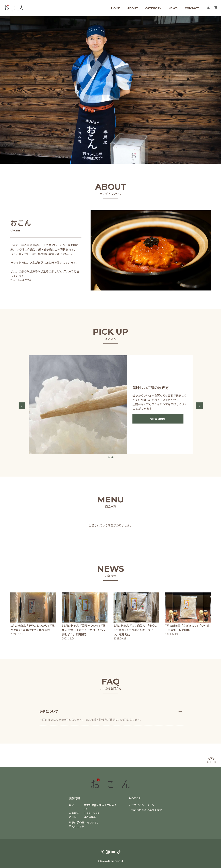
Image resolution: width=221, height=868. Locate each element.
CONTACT (192, 8)
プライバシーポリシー (144, 805)
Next (199, 406)
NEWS (173, 8)
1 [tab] (109, 457)
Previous (22, 406)
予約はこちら (77, 826)
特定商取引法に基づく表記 (147, 810)
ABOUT (133, 8)
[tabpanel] (111, 405)
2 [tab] (112, 457)
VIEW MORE (158, 419)
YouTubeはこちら (21, 280)
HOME (116, 8)
